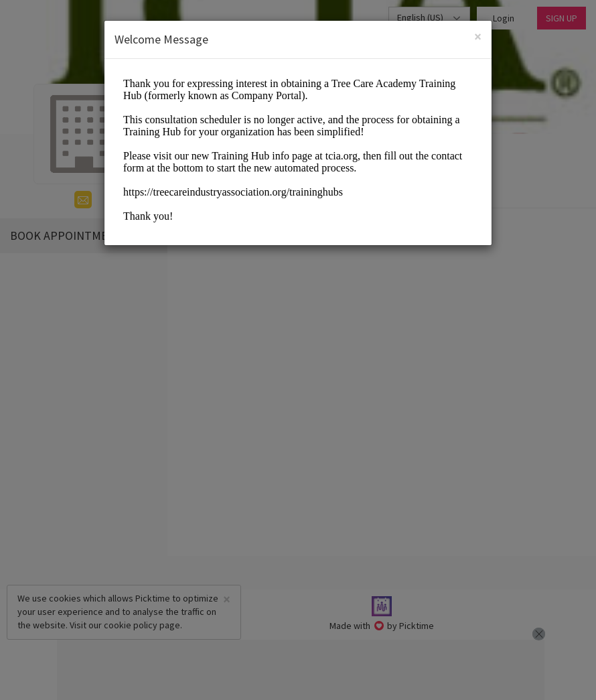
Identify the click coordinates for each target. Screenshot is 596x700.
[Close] (478, 37)
